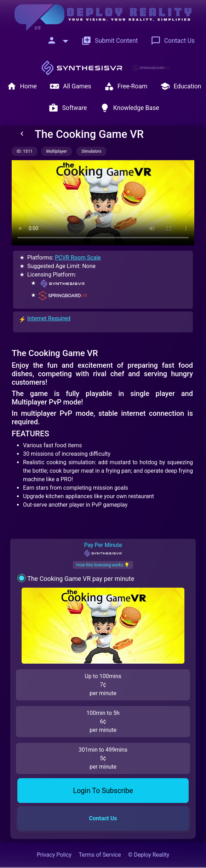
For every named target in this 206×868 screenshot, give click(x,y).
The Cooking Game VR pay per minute (81, 579)
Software (68, 108)
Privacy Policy (54, 855)
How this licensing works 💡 (103, 565)
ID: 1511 (25, 151)
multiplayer (56, 151)
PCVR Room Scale (78, 258)
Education (181, 86)
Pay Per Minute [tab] (103, 549)
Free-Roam (126, 86)
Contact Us (173, 41)
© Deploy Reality (149, 855)
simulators (91, 151)
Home (22, 86)
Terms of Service (100, 855)
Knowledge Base (130, 108)
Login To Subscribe (103, 791)
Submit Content (110, 41)
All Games (70, 86)
